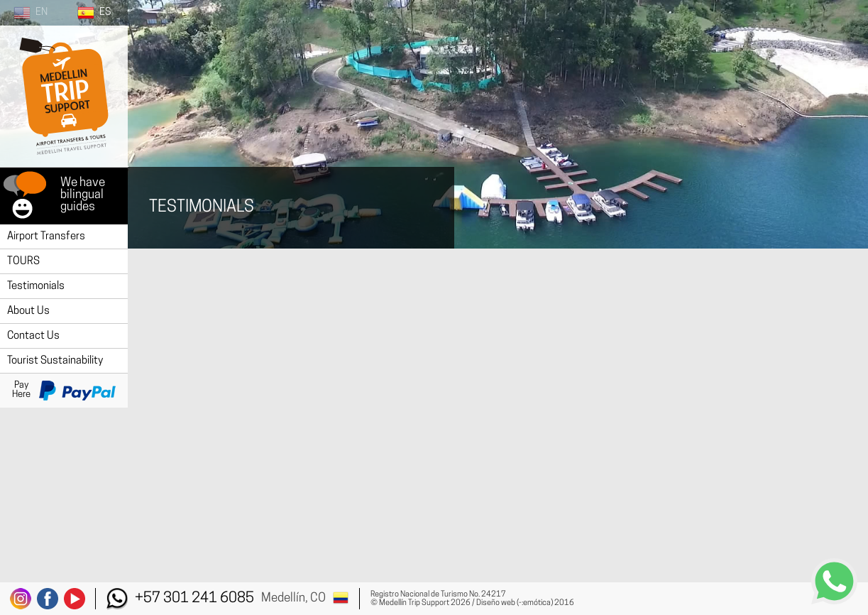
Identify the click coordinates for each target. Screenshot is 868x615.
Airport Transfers (46, 237)
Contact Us (33, 336)
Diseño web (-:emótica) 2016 (525, 603)
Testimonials (36, 287)
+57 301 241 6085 (194, 599)
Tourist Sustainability (55, 361)
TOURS (23, 262)
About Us (28, 311)
